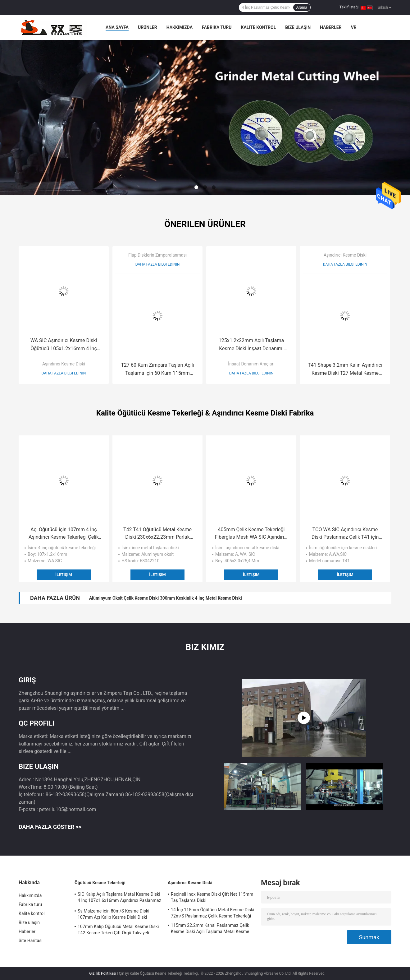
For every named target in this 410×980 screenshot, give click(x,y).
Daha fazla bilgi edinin (64, 373)
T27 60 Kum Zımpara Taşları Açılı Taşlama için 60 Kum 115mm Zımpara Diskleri (157, 370)
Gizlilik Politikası (103, 973)
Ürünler (148, 27)
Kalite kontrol (259, 27)
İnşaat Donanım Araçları (251, 364)
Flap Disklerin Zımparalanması (157, 255)
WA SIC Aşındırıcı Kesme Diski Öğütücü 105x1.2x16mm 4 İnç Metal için (64, 345)
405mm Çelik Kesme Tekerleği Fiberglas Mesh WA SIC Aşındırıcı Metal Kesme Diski (251, 534)
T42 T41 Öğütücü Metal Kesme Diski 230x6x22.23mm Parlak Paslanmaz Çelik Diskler (157, 534)
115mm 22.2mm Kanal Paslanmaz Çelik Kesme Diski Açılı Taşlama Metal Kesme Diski (210, 929)
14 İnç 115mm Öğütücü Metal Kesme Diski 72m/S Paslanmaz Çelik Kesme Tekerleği (212, 913)
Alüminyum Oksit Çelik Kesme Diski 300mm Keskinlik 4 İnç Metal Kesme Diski (166, 598)
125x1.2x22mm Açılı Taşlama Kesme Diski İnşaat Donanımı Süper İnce (251, 345)
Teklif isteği (349, 7)
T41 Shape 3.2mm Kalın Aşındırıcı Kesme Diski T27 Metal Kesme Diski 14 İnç (345, 370)
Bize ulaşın (298, 27)
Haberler (331, 27)
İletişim (64, 575)
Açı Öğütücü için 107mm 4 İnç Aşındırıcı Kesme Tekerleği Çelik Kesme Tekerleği (64, 534)
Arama (302, 7)
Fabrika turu (217, 27)
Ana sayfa (117, 27)
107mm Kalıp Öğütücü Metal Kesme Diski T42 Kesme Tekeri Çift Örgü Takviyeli (118, 930)
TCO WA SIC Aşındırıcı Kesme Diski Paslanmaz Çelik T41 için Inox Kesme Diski (345, 534)
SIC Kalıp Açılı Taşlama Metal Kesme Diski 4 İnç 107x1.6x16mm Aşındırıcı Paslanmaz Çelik (119, 898)
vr (354, 27)
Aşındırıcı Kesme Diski (64, 364)
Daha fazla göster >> (50, 827)
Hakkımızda (180, 27)
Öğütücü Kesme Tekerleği (100, 883)
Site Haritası (31, 941)
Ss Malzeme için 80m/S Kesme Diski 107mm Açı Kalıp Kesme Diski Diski (114, 914)
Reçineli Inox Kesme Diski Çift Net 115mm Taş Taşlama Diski (212, 897)
